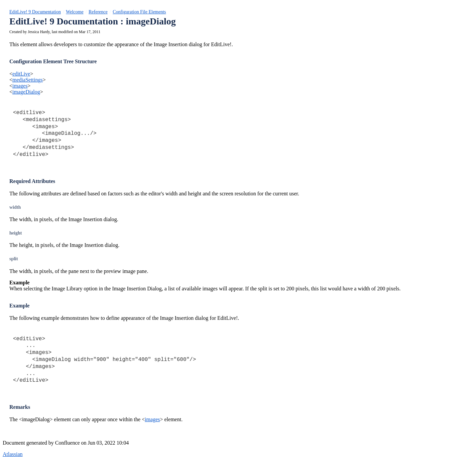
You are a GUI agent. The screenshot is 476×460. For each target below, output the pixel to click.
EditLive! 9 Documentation (35, 12)
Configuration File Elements (139, 12)
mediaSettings (28, 80)
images (20, 86)
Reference (98, 12)
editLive (21, 74)
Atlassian (13, 454)
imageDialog (26, 92)
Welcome (75, 12)
